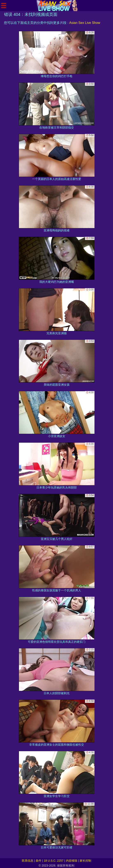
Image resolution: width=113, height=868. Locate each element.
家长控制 (85, 861)
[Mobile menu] (4, 6)
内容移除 (72, 861)
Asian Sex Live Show (85, 23)
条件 (38, 861)
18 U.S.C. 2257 (54, 861)
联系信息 (28, 861)
